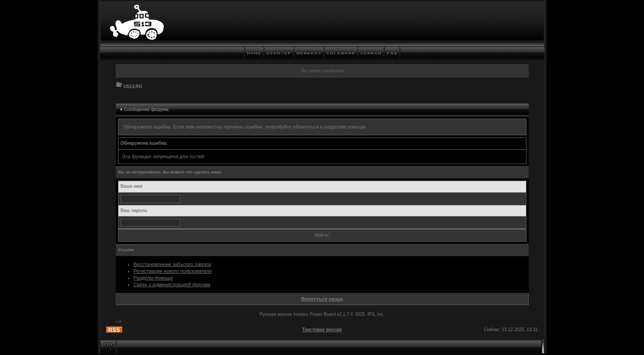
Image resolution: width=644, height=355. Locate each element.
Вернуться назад (322, 299)
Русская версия (276, 314)
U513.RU (133, 87)
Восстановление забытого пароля (173, 264)
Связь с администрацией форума (172, 284)
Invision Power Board (314, 314)
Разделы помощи (153, 278)
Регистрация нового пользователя (173, 271)
